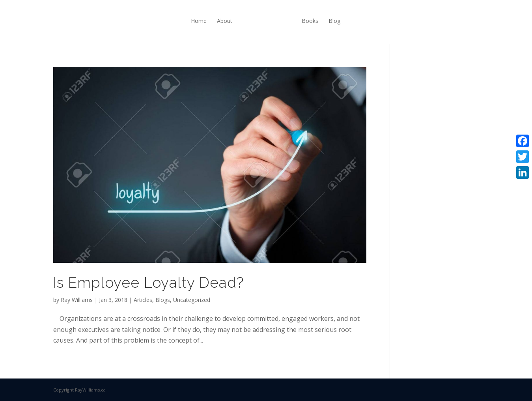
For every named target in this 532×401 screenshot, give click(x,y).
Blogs (163, 300)
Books (310, 21)
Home (199, 21)
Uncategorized (192, 300)
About (225, 21)
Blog (334, 21)
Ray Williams (77, 300)
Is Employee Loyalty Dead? (148, 283)
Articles (143, 300)
